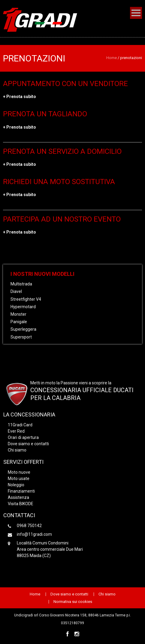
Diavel (16, 291)
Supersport (21, 337)
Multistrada (21, 284)
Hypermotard (23, 307)
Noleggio (16, 485)
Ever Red (16, 431)
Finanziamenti (21, 491)
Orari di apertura (23, 437)
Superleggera (23, 329)
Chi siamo (17, 450)
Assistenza (18, 497)
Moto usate (19, 479)
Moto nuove (19, 472)
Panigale (19, 322)
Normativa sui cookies (73, 602)
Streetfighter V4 (26, 299)
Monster (18, 314)
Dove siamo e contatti (28, 444)
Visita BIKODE (21, 504)
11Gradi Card (20, 425)
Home (112, 58)
